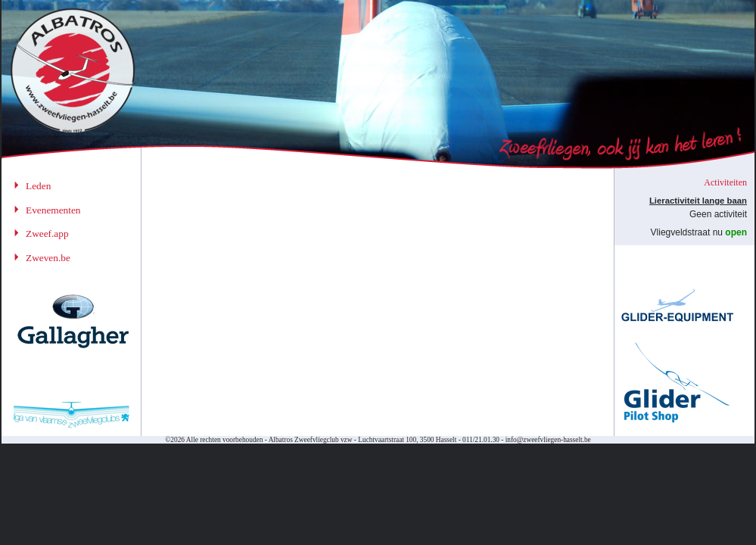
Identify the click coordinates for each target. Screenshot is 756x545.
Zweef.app (47, 234)
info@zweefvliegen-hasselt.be (548, 440)
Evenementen (53, 210)
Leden (38, 186)
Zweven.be (48, 258)
